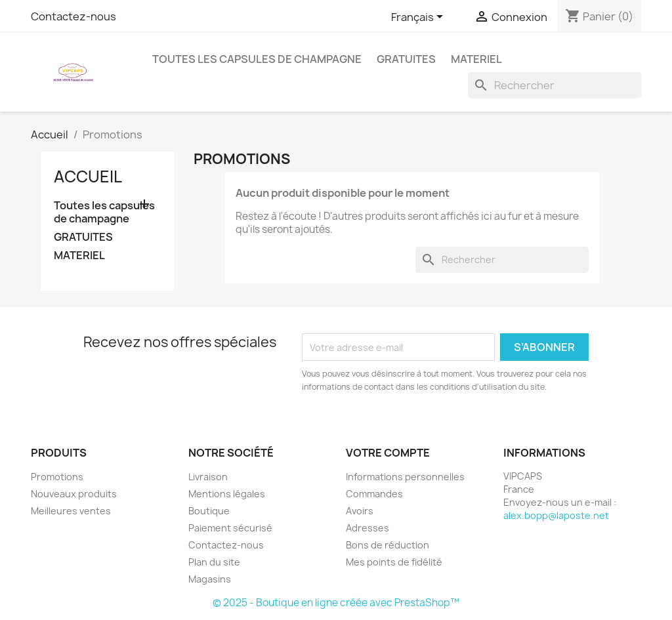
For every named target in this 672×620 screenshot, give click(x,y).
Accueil (88, 176)
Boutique (209, 511)
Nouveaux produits (74, 494)
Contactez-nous (73, 16)
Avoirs (360, 511)
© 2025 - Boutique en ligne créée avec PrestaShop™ (336, 603)
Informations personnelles (405, 477)
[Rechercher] (555, 85)
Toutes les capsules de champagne (257, 59)
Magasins (210, 579)
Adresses (367, 528)
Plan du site (214, 562)
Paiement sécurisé (230, 528)
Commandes (374, 494)
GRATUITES (406, 59)
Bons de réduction (388, 545)
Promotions (57, 477)
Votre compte (388, 453)
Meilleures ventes (71, 511)
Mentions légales (227, 494)
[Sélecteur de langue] (419, 18)
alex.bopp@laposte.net (556, 515)
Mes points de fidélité (394, 562)
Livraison (208, 477)
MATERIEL (476, 59)
